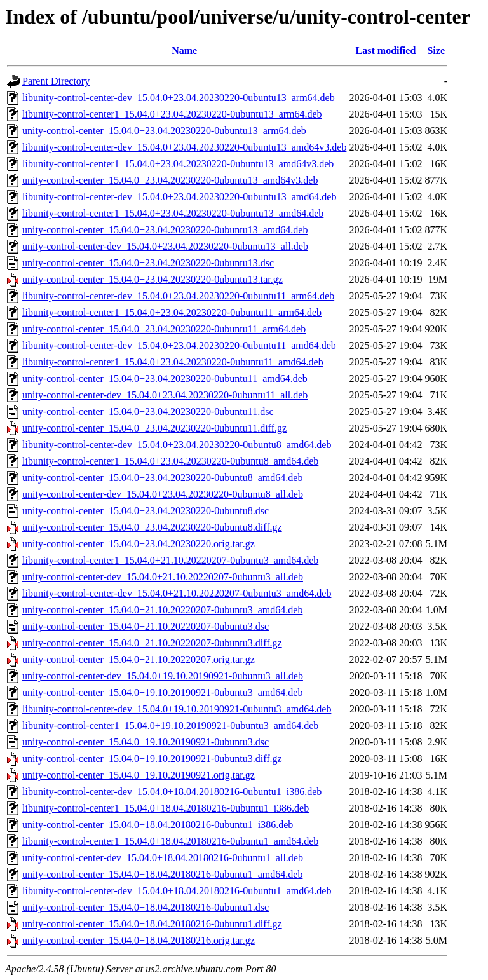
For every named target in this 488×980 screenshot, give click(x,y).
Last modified (386, 51)
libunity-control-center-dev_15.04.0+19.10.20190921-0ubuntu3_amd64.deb (177, 709)
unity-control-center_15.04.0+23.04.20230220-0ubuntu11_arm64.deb (164, 329)
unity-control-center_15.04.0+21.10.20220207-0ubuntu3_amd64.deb (162, 610)
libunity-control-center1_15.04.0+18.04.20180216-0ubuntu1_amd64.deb (170, 841)
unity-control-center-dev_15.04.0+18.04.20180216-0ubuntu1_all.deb (163, 858)
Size (437, 51)
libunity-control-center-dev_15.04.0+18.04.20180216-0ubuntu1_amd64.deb (177, 891)
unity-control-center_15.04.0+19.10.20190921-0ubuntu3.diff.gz (152, 759)
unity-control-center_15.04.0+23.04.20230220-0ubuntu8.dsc (146, 511)
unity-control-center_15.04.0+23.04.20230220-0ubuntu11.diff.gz (154, 428)
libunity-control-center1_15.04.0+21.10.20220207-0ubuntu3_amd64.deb (170, 560)
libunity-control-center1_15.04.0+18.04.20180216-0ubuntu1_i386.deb (166, 808)
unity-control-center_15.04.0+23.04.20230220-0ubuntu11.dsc (148, 412)
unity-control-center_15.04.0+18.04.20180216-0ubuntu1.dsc (146, 907)
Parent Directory (56, 81)
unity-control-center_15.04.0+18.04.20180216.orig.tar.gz (139, 940)
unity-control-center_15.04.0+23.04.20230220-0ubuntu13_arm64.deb (164, 131)
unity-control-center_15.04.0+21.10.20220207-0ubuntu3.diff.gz (152, 643)
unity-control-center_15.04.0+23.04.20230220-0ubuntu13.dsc (148, 263)
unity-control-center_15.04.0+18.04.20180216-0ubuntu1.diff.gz (152, 924)
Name (184, 51)
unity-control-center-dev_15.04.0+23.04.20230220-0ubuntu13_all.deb (165, 246)
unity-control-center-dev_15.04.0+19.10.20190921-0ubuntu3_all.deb (163, 676)
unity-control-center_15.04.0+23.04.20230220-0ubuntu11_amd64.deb (165, 378)
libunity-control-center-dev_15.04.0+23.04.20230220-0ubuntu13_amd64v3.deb (184, 147)
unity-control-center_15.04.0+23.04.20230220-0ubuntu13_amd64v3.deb (170, 180)
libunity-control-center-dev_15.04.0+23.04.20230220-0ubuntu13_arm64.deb (179, 98)
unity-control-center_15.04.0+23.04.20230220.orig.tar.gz (139, 544)
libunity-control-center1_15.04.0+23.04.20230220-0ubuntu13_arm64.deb (172, 114)
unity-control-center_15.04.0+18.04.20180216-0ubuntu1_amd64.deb (162, 874)
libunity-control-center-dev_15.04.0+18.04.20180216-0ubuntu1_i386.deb (172, 792)
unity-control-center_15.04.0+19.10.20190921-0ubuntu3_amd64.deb (162, 692)
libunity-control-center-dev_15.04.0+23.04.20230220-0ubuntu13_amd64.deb (179, 197)
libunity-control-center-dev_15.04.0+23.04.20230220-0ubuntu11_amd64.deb (179, 345)
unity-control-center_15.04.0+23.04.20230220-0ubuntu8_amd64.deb (162, 478)
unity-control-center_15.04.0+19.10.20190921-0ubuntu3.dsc (146, 742)
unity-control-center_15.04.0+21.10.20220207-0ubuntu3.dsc (146, 626)
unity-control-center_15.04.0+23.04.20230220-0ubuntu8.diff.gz (152, 527)
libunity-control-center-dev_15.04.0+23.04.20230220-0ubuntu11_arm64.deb (178, 296)
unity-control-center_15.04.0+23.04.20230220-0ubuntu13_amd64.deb (165, 230)
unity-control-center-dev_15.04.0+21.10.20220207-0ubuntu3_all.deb (163, 577)
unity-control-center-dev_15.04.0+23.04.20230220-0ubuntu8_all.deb (163, 494)
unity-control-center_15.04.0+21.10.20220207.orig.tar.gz (139, 659)
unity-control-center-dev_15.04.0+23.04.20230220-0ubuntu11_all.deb (165, 395)
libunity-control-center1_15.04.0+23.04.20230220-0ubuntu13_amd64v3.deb (178, 164)
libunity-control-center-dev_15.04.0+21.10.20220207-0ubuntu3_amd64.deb (177, 593)
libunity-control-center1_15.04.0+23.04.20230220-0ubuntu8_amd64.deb (170, 461)
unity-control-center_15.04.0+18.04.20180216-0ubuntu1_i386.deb (158, 825)
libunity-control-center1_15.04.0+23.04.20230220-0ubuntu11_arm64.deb (172, 312)
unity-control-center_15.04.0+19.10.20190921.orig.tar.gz (139, 775)
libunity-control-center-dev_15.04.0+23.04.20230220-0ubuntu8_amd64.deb (177, 445)
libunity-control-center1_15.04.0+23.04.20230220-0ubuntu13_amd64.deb (173, 213)
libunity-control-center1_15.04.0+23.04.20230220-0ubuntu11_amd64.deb (173, 362)
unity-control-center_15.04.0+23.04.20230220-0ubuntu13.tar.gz (152, 279)
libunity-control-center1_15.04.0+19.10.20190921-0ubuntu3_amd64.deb (170, 725)
